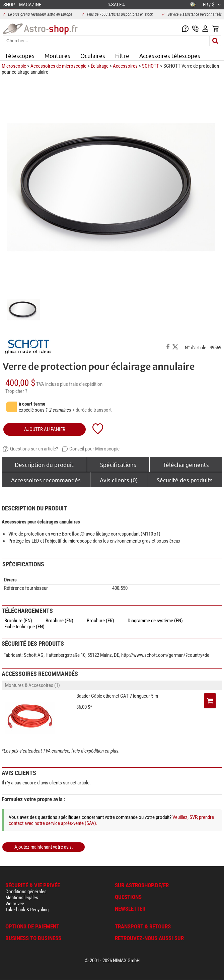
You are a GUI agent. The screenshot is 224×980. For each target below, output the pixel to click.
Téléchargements (186, 464)
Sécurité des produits (185, 480)
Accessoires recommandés (46, 480)
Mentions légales (22, 898)
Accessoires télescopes (170, 55)
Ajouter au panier (45, 429)
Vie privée (15, 904)
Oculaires (93, 55)
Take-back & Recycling (27, 910)
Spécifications (118, 464)
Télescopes (20, 55)
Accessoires (125, 66)
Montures (57, 55)
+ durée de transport (92, 410)
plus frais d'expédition (81, 384)
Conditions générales (26, 892)
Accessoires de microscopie (58, 66)
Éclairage (100, 66)
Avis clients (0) (119, 480)
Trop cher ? (16, 391)
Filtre (122, 55)
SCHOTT (151, 66)
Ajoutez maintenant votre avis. (44, 847)
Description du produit (44, 464)
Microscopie (14, 66)
